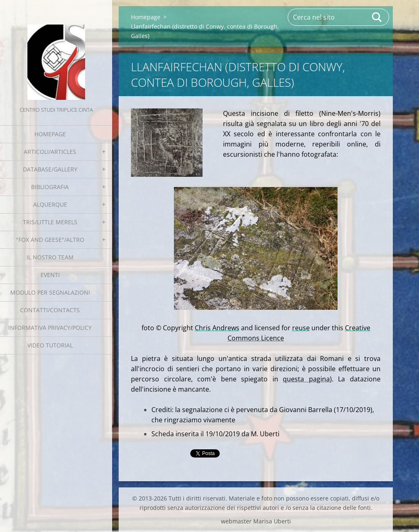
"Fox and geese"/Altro (50, 240)
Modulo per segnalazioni (50, 292)
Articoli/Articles (50, 152)
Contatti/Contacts (50, 310)
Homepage (50, 134)
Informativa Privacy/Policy (50, 328)
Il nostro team (50, 257)
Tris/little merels (50, 222)
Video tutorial (50, 345)
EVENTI (50, 275)
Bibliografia (50, 187)
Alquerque (50, 204)
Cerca (377, 17)
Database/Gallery (50, 169)
